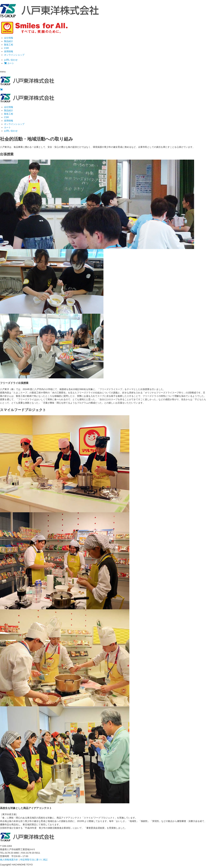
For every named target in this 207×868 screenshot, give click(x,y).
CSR (6, 48)
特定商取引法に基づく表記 (34, 860)
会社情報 (9, 38)
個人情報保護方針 (9, 860)
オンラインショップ (14, 55)
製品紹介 (9, 41)
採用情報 (9, 51)
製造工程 (9, 45)
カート (9, 63)
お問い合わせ (11, 60)
